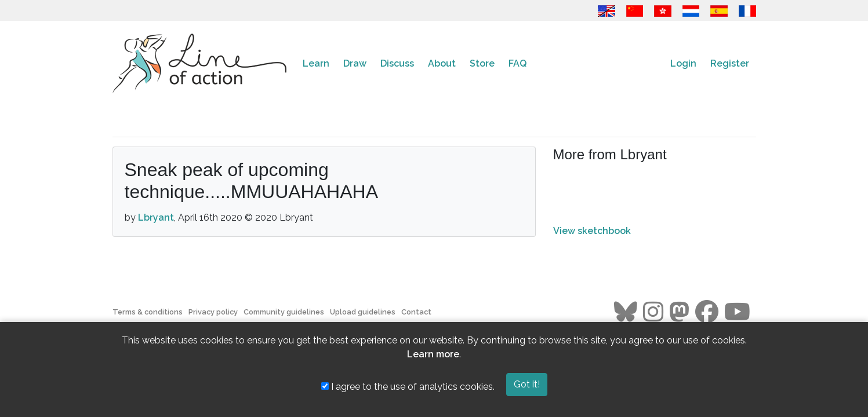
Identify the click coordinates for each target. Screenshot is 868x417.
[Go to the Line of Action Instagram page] (653, 312)
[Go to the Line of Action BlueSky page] (626, 312)
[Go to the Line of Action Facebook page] (707, 312)
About (442, 63)
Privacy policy (213, 312)
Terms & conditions (148, 312)
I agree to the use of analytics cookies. (408, 387)
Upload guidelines (363, 312)
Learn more (433, 354)
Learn (316, 63)
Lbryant (156, 217)
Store (482, 63)
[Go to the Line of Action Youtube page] (737, 312)
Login (683, 63)
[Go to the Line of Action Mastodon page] (679, 312)
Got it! (527, 384)
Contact (416, 312)
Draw (355, 63)
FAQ (517, 63)
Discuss (397, 63)
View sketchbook (592, 231)
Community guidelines (284, 312)
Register (730, 63)
